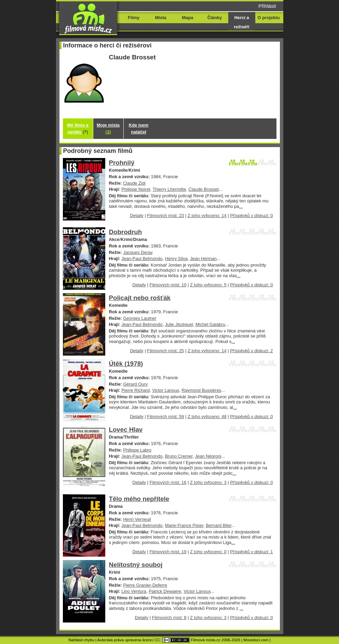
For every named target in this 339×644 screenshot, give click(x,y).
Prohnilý (122, 163)
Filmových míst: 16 (168, 482)
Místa (160, 18)
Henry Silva (176, 259)
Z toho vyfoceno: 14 (207, 216)
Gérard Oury (135, 384)
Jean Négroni (208, 456)
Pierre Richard (135, 390)
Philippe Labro (137, 450)
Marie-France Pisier (184, 525)
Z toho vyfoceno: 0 (208, 552)
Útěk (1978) (126, 364)
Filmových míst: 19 (168, 552)
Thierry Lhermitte (169, 189)
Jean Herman (203, 259)
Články (215, 18)
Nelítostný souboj (136, 565)
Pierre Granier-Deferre (145, 585)
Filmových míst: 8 (169, 618)
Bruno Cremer (179, 456)
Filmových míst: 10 (168, 285)
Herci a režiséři (241, 22)
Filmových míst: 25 (165, 351)
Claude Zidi (134, 183)
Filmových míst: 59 (165, 417)
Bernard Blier (219, 525)
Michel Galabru (210, 324)
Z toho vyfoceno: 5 (208, 285)
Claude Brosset (204, 189)
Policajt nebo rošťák (140, 298)
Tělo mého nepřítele (139, 499)
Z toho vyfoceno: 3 (208, 482)
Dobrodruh (126, 232)
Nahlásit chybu (81, 640)
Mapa (187, 18)
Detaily (137, 216)
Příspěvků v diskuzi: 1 (251, 552)
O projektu (269, 18)
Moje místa (108, 128)
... (241, 206)
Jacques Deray (138, 252)
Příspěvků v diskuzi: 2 (251, 351)
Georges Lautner (140, 318)
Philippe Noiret (136, 189)
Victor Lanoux (166, 390)
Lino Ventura (134, 591)
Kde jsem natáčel (139, 128)
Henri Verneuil (137, 519)
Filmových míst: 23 (165, 216)
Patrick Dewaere (165, 591)
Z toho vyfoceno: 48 (207, 417)
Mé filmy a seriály (78, 128)
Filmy (134, 18)
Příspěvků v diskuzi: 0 (251, 216)
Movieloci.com (256, 640)
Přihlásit (267, 6)
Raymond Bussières (201, 390)
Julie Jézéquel (179, 324)
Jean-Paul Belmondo (142, 259)
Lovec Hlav (126, 430)
